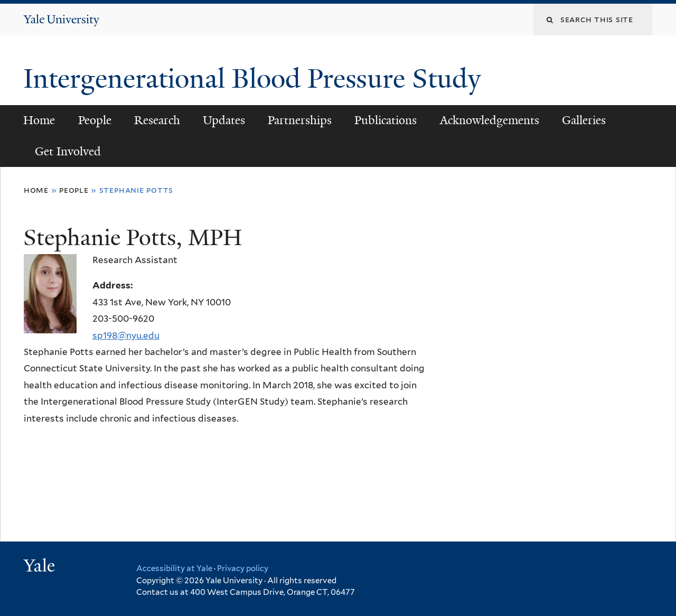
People (95, 120)
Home (39, 120)
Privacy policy (243, 568)
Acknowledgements (490, 120)
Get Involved (68, 151)
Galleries (584, 120)
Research (157, 120)
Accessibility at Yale (174, 568)
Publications (386, 120)
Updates (224, 120)
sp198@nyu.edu (126, 335)
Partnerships (300, 120)
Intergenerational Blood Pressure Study (256, 79)
